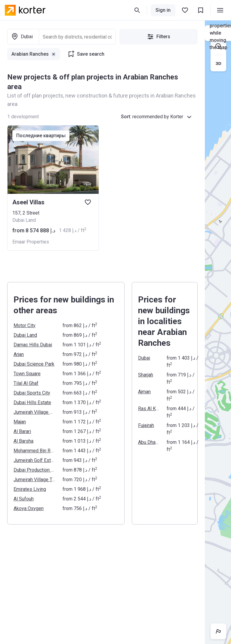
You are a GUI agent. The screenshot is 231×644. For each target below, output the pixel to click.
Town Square (27, 374)
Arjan (19, 354)
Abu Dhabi (149, 442)
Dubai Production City (34, 470)
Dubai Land (25, 335)
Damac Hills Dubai (33, 345)
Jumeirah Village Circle (34, 412)
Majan (20, 422)
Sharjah (146, 375)
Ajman (144, 392)
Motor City (25, 325)
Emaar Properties (31, 242)
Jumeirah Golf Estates (34, 460)
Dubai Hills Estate (32, 402)
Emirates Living (30, 489)
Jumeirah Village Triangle (34, 480)
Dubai (144, 358)
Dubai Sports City (32, 393)
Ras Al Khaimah (149, 409)
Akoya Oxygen (29, 508)
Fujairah (146, 425)
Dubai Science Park (34, 364)
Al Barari (22, 431)
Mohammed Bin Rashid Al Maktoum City (34, 451)
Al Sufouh (24, 499)
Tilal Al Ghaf (26, 383)
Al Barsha (23, 441)
